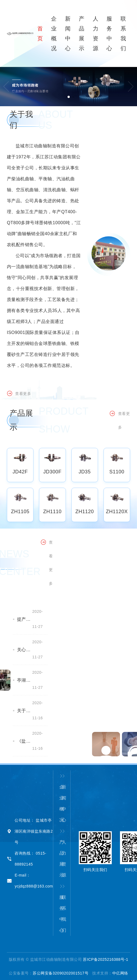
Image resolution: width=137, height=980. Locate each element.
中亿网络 (120, 973)
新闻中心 (63, 798)
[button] (131, 86)
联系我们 (63, 909)
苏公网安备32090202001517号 (61, 973)
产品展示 (61, 853)
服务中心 (61, 909)
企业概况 (61, 798)
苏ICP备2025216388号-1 (106, 959)
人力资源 (63, 853)
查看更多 (19, 398)
